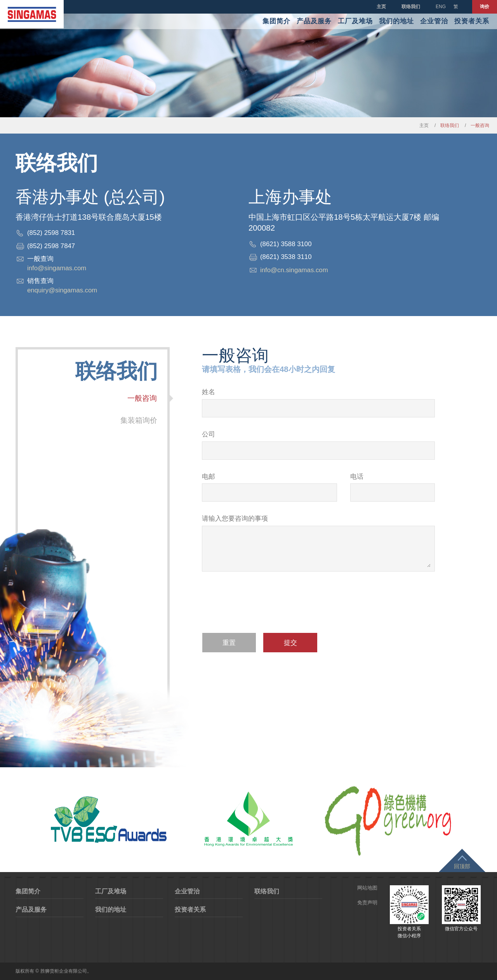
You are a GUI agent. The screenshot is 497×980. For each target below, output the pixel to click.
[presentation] (261, 607)
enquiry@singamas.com (62, 290)
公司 (209, 434)
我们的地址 (396, 21)
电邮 (209, 477)
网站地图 (367, 888)
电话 (357, 477)
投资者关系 (472, 21)
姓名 (209, 392)
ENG (441, 7)
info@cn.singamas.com (294, 270)
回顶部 (462, 866)
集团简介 (276, 21)
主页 (381, 7)
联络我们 (411, 7)
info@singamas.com (57, 268)
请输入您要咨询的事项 (235, 519)
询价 (485, 7)
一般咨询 (143, 398)
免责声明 (367, 903)
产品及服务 (314, 21)
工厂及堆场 (355, 21)
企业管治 (434, 21)
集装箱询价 (139, 420)
